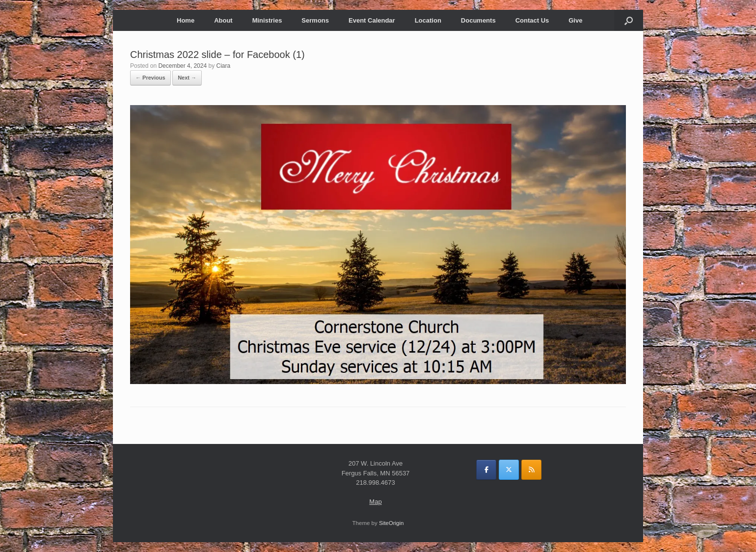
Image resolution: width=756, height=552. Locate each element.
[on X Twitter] (509, 470)
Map (375, 502)
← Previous (150, 78)
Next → (187, 78)
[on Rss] (531, 470)
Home (186, 20)
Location (428, 20)
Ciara (223, 66)
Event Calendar (372, 20)
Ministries (267, 20)
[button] (629, 20)
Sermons (315, 20)
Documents (478, 20)
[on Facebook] (486, 470)
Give (575, 20)
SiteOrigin (391, 523)
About (223, 20)
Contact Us (532, 20)
